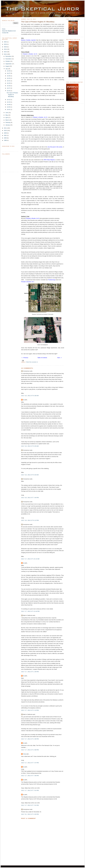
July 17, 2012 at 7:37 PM (30, 763)
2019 (5, 44)
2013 (5, 52)
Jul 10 (9, 102)
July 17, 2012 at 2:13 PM (30, 710)
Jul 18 (9, 86)
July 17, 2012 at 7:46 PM (30, 776)
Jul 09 (9, 105)
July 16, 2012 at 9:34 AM (30, 475)
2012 (5, 54)
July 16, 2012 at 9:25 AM (30, 446)
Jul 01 (9, 109)
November (8, 59)
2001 (5, 135)
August (8, 66)
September (9, 64)
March (7, 120)
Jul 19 (9, 83)
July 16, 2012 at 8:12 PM (30, 520)
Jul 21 (9, 81)
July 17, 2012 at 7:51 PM (30, 790)
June (7, 113)
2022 (5, 42)
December (8, 56)
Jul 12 (9, 100)
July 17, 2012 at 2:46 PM (30, 739)
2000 (5, 138)
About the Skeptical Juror (9, 31)
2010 (5, 130)
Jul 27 (9, 73)
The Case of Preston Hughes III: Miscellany (12, 95)
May (7, 115)
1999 (5, 140)
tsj (24, 400)
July (7, 69)
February (8, 122)
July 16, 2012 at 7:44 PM (30, 498)
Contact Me (5, 33)
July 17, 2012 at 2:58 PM (30, 750)
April (7, 118)
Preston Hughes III (32, 362)
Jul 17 (9, 88)
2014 (5, 49)
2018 (5, 47)
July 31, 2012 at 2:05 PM (30, 814)
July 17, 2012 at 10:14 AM (30, 559)
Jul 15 (9, 91)
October (8, 61)
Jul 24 (9, 78)
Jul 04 (9, 107)
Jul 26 (9, 76)
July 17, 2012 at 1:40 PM (30, 672)
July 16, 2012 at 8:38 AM (30, 396)
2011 (5, 128)
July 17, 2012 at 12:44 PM (30, 611)
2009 (5, 133)
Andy (24, 754)
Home (4, 29)
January (8, 125)
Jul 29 (9, 71)
